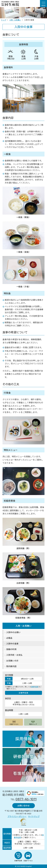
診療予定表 (35, 687)
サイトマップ (34, 816)
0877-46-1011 (26, 799)
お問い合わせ (23, 806)
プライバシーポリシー (17, 816)
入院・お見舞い (23, 626)
